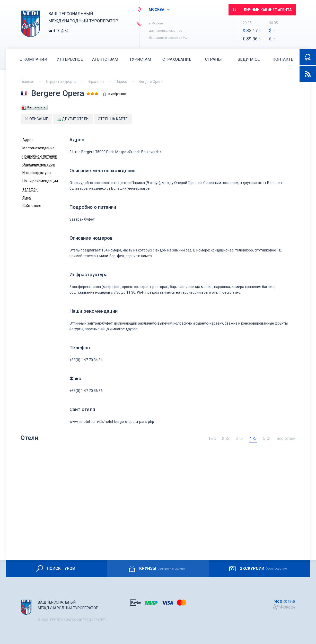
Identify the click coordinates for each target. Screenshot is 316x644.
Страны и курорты (61, 82)
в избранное (117, 94)
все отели (286, 439)
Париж (121, 82)
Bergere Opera (151, 82)
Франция (96, 82)
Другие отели (73, 119)
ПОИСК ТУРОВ (55, 569)
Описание (36, 119)
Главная (27, 82)
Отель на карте (113, 119)
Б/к (212, 439)
